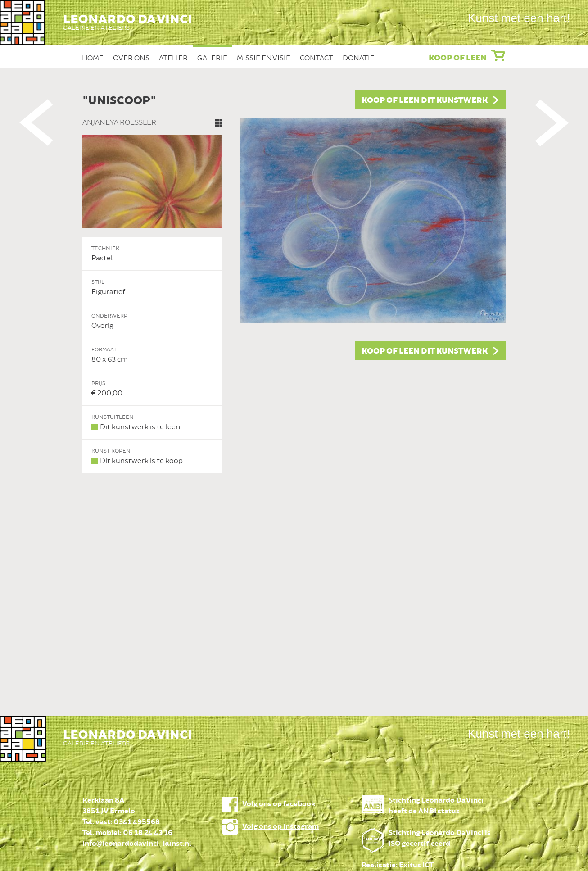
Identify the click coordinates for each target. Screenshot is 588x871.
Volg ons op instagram (280, 827)
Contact (317, 58)
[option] (294, 282)
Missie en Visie (264, 58)
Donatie (359, 58)
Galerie (212, 58)
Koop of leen (458, 58)
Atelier (173, 58)
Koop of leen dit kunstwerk (425, 100)
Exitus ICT (416, 865)
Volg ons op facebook (279, 804)
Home (93, 58)
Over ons (131, 58)
